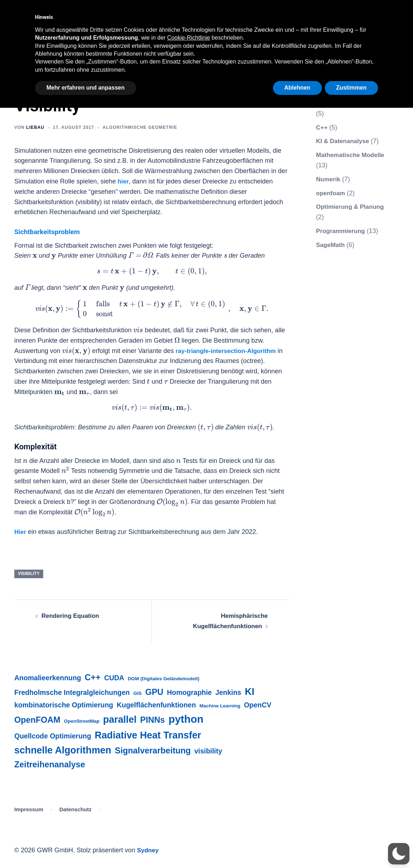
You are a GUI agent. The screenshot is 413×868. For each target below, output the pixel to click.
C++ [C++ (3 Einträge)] (93, 677)
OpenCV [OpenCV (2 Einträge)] (258, 705)
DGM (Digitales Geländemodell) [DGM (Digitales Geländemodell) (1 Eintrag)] (164, 679)
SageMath (331, 245)
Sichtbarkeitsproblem (52, 231)
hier (123, 181)
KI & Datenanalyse (344, 141)
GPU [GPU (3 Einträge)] (154, 692)
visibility (29, 574)
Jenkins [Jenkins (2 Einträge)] (228, 692)
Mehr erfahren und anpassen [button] (86, 88)
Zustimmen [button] (351, 88)
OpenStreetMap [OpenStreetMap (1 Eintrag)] (82, 721)
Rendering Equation (72, 616)
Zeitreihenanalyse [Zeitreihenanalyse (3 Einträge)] (50, 764)
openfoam (332, 193)
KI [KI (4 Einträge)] (250, 692)
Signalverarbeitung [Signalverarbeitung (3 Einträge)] (153, 751)
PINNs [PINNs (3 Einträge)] (152, 720)
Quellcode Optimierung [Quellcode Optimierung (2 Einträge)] (53, 736)
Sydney (148, 850)
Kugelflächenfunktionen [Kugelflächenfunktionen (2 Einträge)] (156, 705)
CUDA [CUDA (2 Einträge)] (114, 678)
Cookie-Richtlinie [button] (189, 38)
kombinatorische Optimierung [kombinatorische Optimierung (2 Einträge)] (64, 705)
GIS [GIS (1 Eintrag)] (137, 693)
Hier (21, 532)
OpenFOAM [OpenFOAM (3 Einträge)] (37, 720)
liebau (35, 127)
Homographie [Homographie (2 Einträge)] (189, 692)
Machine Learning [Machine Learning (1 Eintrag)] (220, 706)
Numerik (329, 179)
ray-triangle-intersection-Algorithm (228, 351)
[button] (399, 854)
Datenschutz (75, 809)
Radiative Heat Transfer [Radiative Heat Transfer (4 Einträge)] (148, 735)
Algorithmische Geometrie (140, 127)
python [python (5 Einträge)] (186, 719)
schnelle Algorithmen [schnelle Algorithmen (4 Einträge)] (63, 750)
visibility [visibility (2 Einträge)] (208, 751)
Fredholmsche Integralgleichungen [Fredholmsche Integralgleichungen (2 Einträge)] (72, 692)
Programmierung (342, 231)
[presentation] (35, 256)
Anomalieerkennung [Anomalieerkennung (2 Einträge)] (48, 678)
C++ (322, 127)
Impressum (29, 809)
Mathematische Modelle (352, 155)
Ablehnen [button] (297, 88)
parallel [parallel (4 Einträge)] (120, 720)
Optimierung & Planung (352, 207)
